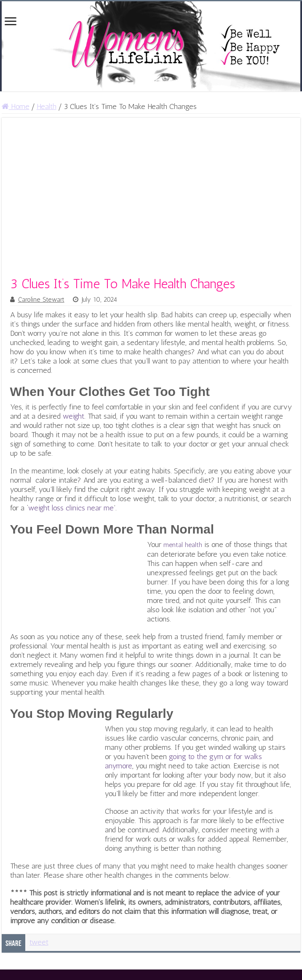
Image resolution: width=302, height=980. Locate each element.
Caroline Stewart (41, 300)
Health (47, 106)
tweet (39, 942)
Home (16, 106)
